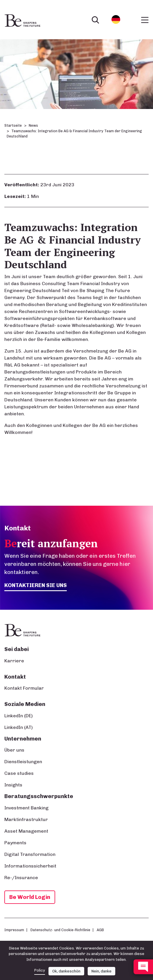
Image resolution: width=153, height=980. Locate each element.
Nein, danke (101, 971)
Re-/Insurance (21, 878)
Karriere (14, 661)
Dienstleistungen (23, 762)
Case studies (19, 773)
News (33, 125)
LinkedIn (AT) (19, 727)
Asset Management (26, 831)
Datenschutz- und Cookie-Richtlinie (60, 930)
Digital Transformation (30, 854)
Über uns (14, 750)
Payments (15, 843)
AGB (100, 930)
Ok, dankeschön (66, 971)
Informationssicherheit (30, 866)
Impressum (14, 930)
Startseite (13, 125)
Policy (40, 970)
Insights (13, 785)
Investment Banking (26, 808)
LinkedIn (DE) (19, 716)
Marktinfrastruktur (26, 819)
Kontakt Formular (24, 688)
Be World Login (30, 897)
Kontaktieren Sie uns (36, 585)
